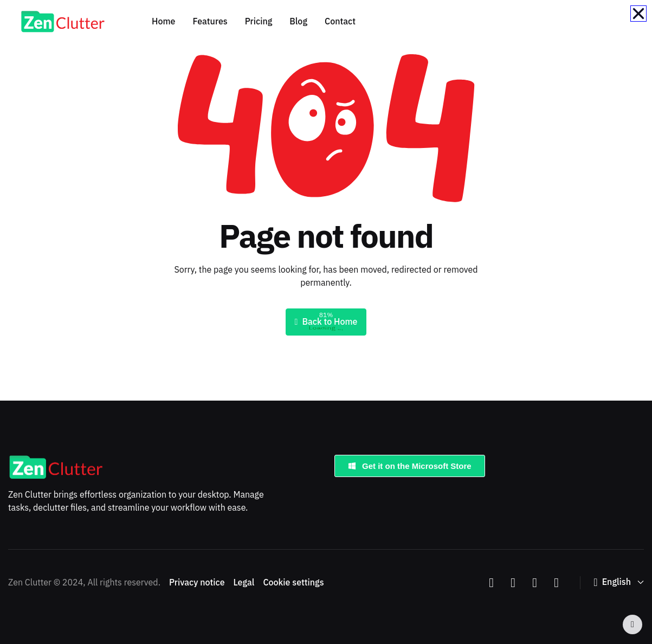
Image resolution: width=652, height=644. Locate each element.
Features (210, 22)
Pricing (259, 22)
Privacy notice (197, 583)
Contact (340, 22)
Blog (298, 22)
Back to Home (326, 322)
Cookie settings (293, 583)
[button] (619, 582)
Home (163, 22)
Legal (244, 583)
